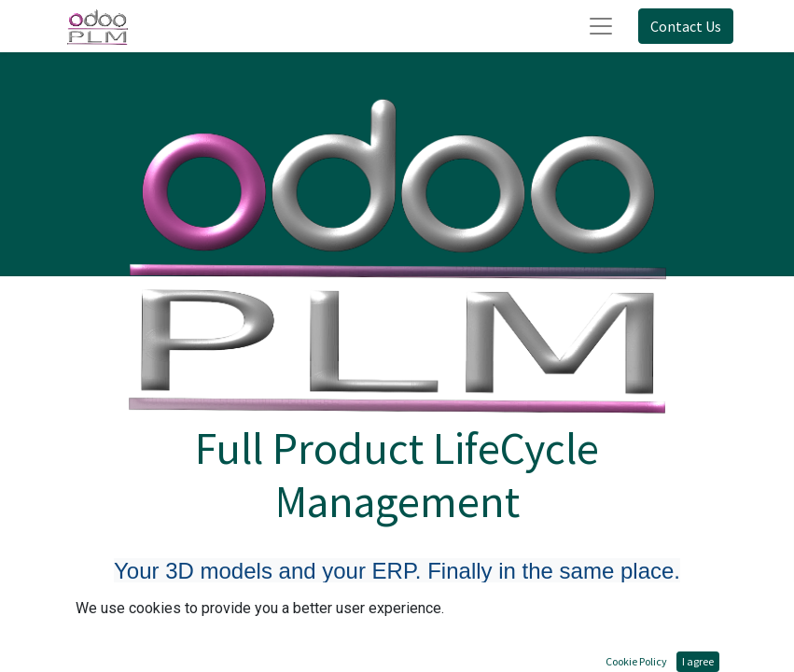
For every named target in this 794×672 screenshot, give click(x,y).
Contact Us (686, 26)
